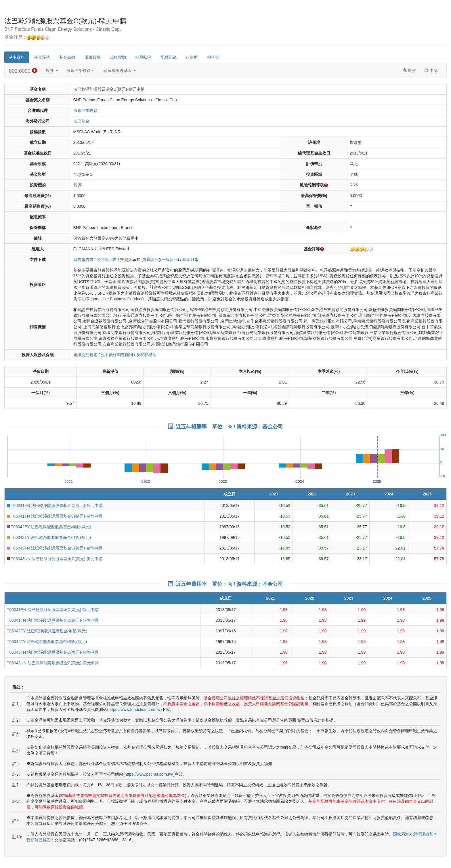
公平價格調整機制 (117, 355)
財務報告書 (83, 260)
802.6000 (23, 71)
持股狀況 (143, 57)
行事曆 (192, 57)
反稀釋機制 (146, 355)
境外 (52, 70)
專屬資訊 (151, 260)
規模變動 (118, 57)
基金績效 (67, 57)
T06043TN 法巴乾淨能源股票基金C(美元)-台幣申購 (55, 548)
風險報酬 (93, 57)
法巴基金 (81, 121)
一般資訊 (170, 260)
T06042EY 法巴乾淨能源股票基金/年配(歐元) (49, 527)
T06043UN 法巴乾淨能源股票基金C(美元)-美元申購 (55, 559)
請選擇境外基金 (120, 70)
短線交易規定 (85, 355)
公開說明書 (107, 260)
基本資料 (17, 57)
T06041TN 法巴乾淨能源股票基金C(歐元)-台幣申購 (55, 516)
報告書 (213, 57)
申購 (431, 70)
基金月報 (190, 260)
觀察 (409, 70)
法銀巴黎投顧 (80, 70)
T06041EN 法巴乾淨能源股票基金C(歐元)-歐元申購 (55, 505)
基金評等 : (27, 37)
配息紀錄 (169, 57)
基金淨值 (42, 57)
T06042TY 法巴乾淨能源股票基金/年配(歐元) (49, 537)
